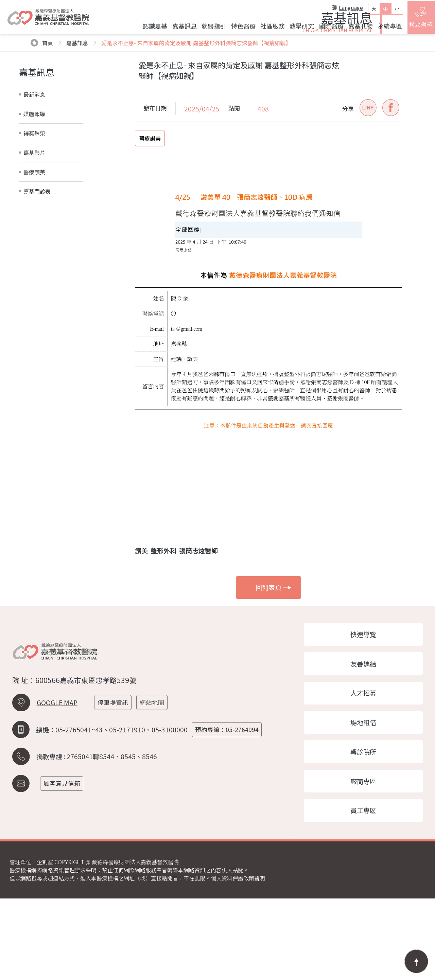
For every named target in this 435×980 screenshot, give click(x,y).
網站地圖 (155, 780)
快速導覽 (364, 708)
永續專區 (385, 28)
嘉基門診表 (37, 264)
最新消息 (34, 167)
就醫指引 (209, 28)
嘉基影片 (34, 225)
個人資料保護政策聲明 (238, 960)
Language (343, 10)
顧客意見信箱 (64, 860)
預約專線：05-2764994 (229, 807)
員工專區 (364, 891)
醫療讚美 (34, 245)
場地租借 (364, 800)
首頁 (42, 115)
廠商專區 (364, 861)
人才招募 (364, 769)
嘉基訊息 (180, 28)
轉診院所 (364, 830)
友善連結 (364, 738)
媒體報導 (34, 186)
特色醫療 (239, 28)
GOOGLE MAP (57, 780)
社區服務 (268, 28)
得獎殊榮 (34, 206)
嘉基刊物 (356, 28)
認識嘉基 (151, 28)
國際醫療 (327, 28)
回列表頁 (273, 660)
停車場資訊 (115, 780)
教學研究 (297, 28)
